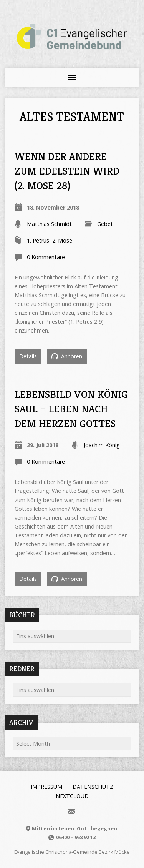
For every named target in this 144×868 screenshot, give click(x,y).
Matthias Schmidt (49, 224)
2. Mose (62, 240)
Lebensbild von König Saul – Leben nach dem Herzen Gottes (71, 409)
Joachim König (102, 445)
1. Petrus (38, 240)
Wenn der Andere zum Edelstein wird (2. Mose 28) (67, 171)
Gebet (105, 224)
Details (28, 356)
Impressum (46, 787)
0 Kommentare (46, 257)
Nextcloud (72, 796)
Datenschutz (93, 787)
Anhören (67, 356)
